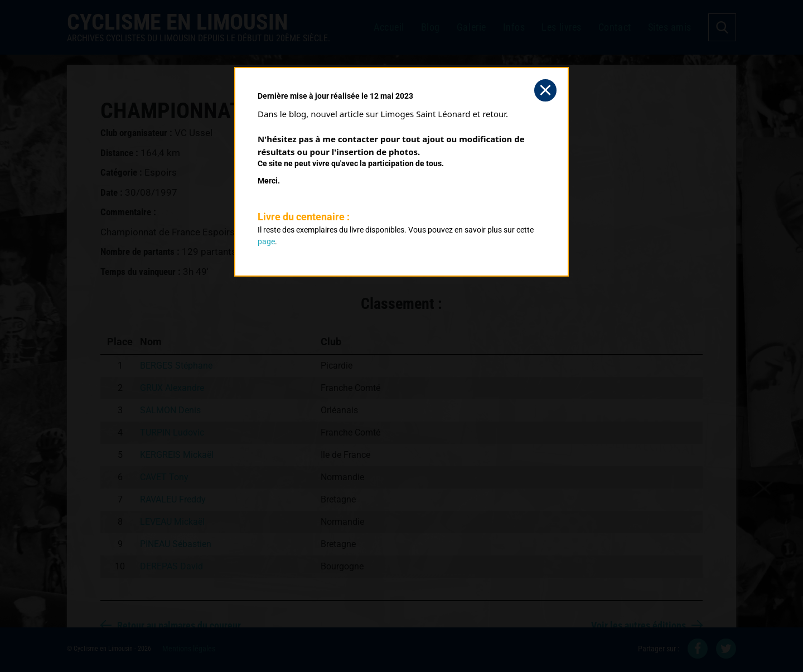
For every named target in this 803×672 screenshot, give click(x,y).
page (266, 241)
